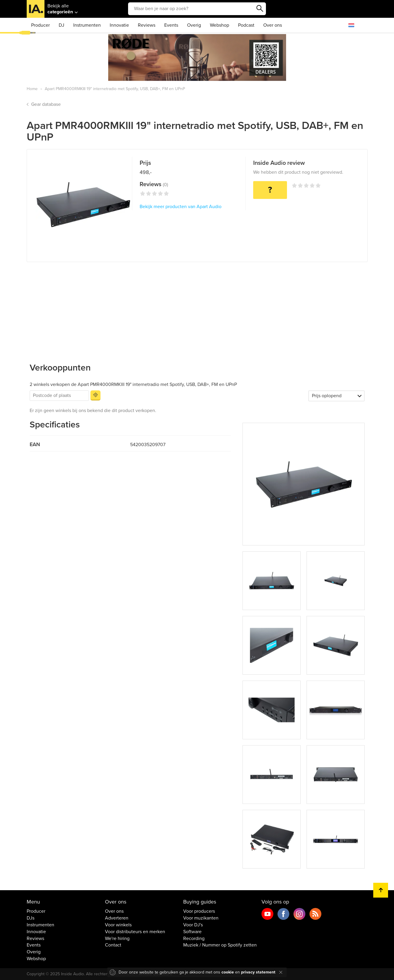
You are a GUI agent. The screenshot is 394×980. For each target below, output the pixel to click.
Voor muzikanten (201, 918)
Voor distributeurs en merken (135, 932)
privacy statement (258, 972)
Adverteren (117, 918)
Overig (194, 25)
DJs (31, 918)
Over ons (273, 25)
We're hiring (117, 938)
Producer (40, 25)
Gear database (46, 104)
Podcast (246, 25)
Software (192, 932)
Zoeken (260, 9)
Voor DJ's (193, 925)
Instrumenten (87, 25)
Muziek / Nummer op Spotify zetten (220, 945)
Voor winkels (118, 925)
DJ (62, 25)
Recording (194, 938)
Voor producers (199, 911)
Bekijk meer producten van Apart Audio (181, 207)
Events (171, 25)
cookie (228, 972)
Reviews (147, 25)
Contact (113, 945)
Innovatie (119, 25)
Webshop (220, 25)
